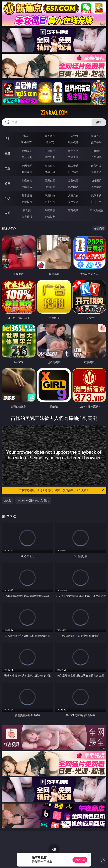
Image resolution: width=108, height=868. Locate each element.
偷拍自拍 (50, 166)
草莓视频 (73, 210)
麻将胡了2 (27, 142)
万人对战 (73, 136)
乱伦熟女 (73, 172)
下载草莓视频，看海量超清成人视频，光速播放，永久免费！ (62, 490)
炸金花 (50, 142)
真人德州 (50, 136)
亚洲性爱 (27, 166)
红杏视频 (27, 217)
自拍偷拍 (50, 151)
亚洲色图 (50, 180)
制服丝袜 (27, 172)
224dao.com (54, 113)
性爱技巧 (96, 202)
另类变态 (96, 172)
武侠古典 (96, 195)
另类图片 (96, 187)
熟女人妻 (27, 157)
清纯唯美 (50, 187)
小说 (8, 198)
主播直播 (73, 157)
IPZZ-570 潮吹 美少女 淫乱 (33, 500)
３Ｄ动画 (96, 151)
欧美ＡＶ (73, 151)
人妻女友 (73, 195)
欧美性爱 (96, 166)
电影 (8, 168)
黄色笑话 (73, 202)
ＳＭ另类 (96, 157)
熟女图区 (73, 187)
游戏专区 (96, 136)
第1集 (8, 500)
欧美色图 (73, 180)
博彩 (8, 139)
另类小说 (50, 202)
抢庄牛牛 (96, 142)
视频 (8, 153)
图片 (8, 183)
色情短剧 (50, 217)
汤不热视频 (96, 210)
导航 (8, 213)
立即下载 (80, 860)
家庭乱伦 (50, 195)
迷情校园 (27, 202)
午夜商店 (50, 210)
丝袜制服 (50, 157)
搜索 (99, 122)
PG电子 (27, 136)
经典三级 (50, 172)
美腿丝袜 (27, 187)
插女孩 (27, 210)
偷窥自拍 (27, 180)
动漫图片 (96, 180)
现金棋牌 (73, 142)
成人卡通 (73, 166)
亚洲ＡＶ (27, 151)
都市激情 (27, 195)
